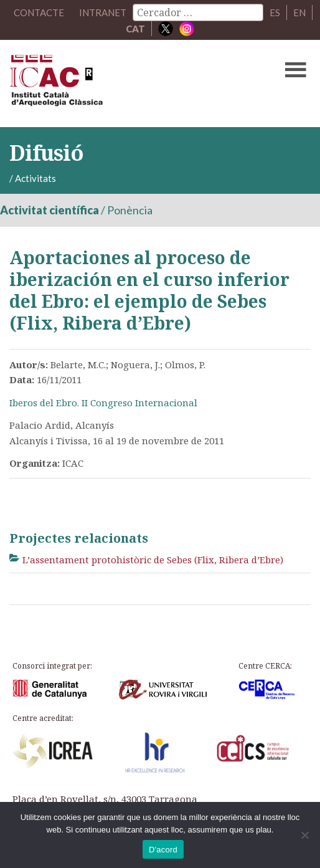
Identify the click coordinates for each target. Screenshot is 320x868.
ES (275, 12)
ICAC (128, 83)
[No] (304, 835)
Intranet (103, 12)
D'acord (163, 850)
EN (299, 12)
